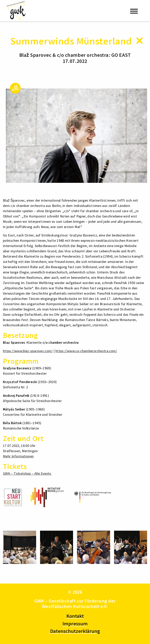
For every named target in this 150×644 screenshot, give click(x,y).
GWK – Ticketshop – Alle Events (27, 473)
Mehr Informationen (18, 456)
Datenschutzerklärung (75, 631)
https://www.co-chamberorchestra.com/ (86, 351)
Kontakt (75, 616)
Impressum (75, 624)
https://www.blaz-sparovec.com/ (28, 351)
